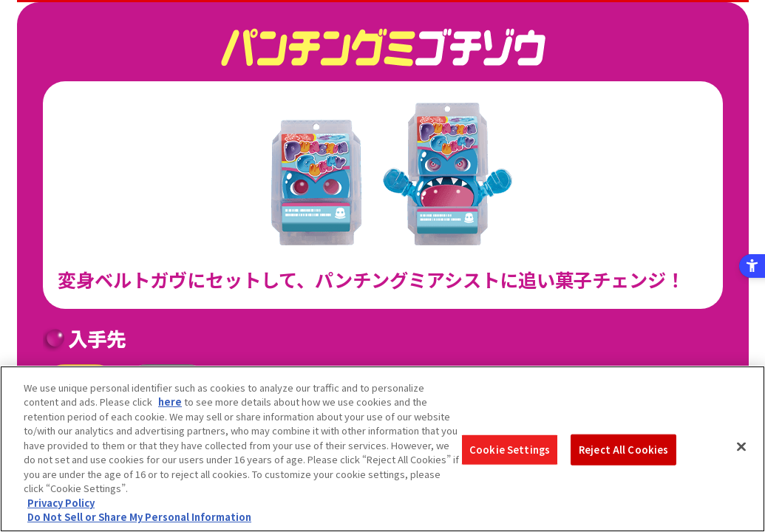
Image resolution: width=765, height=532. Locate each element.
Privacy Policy (61, 503)
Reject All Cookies (623, 450)
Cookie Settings (510, 450)
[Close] (741, 447)
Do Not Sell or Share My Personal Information (139, 517)
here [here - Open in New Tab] (170, 402)
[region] (382, 449)
